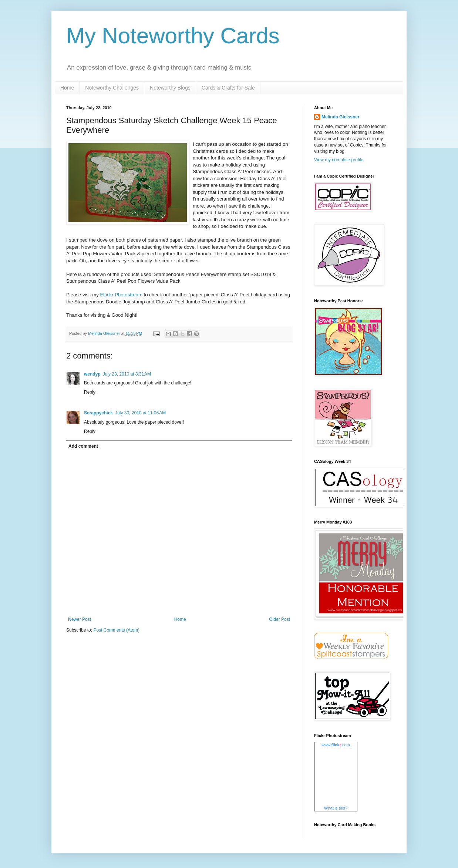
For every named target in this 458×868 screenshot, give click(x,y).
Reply (90, 392)
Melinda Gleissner (341, 117)
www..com (336, 745)
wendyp (92, 374)
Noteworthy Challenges (112, 88)
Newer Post (80, 619)
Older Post (279, 619)
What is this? (336, 808)
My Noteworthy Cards (173, 36)
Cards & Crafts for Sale (228, 88)
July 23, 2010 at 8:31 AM (127, 374)
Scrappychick (98, 413)
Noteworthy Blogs (170, 88)
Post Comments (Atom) (116, 630)
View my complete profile (339, 160)
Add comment (83, 446)
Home (67, 88)
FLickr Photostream (122, 295)
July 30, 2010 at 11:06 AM (140, 413)
